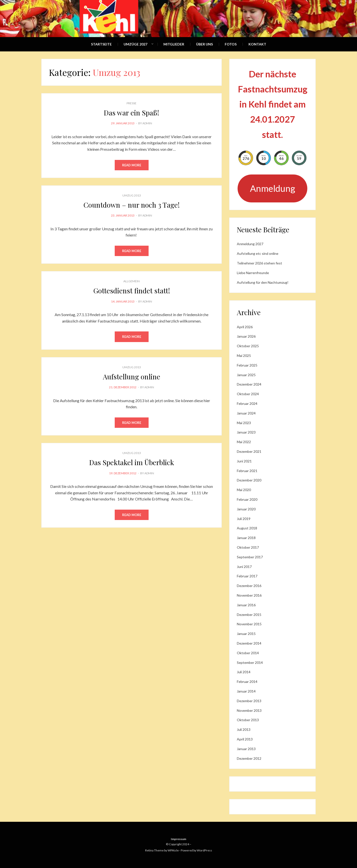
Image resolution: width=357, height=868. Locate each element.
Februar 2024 (247, 403)
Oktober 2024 (248, 394)
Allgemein (132, 281)
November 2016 (249, 595)
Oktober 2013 (248, 720)
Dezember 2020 (249, 480)
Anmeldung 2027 (250, 244)
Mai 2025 (244, 356)
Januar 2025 (246, 375)
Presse (132, 103)
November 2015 (249, 624)
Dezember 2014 (249, 643)
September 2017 (250, 557)
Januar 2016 (246, 605)
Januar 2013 (246, 749)
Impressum (178, 839)
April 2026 (245, 327)
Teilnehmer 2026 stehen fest (259, 263)
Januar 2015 (246, 634)
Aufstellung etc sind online (258, 253)
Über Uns (204, 44)
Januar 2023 (246, 432)
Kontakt (257, 44)
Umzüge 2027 (135, 44)
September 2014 (250, 662)
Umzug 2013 (132, 195)
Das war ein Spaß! (132, 113)
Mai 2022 (244, 442)
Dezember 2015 (249, 615)
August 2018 (247, 528)
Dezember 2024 (249, 384)
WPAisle (173, 850)
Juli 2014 (244, 672)
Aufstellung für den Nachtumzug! (263, 282)
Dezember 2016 (249, 586)
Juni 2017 (244, 567)
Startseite (101, 44)
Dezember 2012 (249, 758)
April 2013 (245, 739)
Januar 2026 (246, 336)
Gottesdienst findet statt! (132, 291)
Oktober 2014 (248, 653)
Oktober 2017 (248, 547)
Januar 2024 (246, 413)
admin (147, 123)
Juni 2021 (244, 461)
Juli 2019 (244, 519)
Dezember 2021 (249, 451)
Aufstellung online (132, 377)
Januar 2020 (246, 509)
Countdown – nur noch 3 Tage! (132, 205)
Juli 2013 (244, 729)
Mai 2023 (244, 423)
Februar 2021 (247, 471)
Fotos (231, 44)
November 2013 (249, 710)
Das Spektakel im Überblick (132, 462)
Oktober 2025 (248, 346)
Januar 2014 (246, 691)
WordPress (204, 850)
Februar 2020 (247, 499)
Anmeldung (273, 188)
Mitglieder (174, 44)
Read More (132, 165)
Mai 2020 (244, 490)
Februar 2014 (247, 682)
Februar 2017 (247, 576)
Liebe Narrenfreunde (253, 273)
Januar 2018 (246, 538)
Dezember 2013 (249, 701)
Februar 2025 (247, 365)
